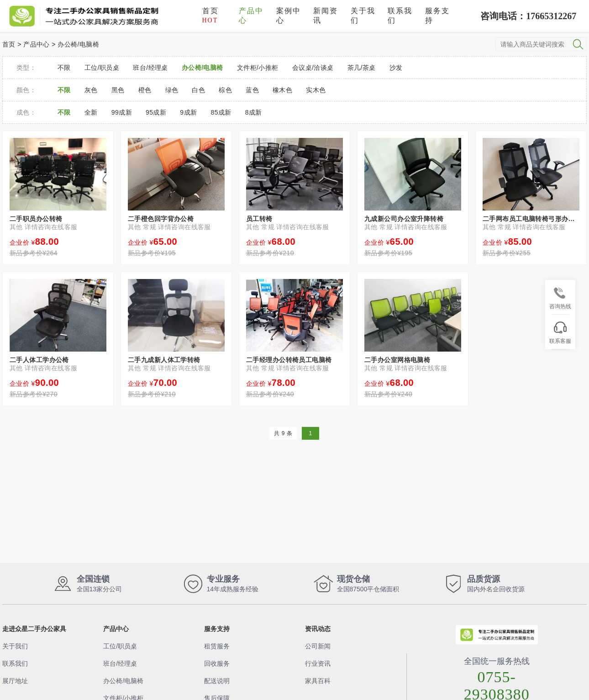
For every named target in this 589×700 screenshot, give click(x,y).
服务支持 (437, 16)
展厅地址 (15, 681)
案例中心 (289, 16)
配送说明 (217, 681)
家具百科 (318, 681)
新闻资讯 (326, 16)
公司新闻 (318, 646)
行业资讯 (318, 663)
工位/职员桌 (120, 646)
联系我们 (400, 16)
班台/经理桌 (120, 663)
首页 (210, 15)
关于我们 (363, 16)
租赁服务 (217, 646)
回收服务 (217, 663)
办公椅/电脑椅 (78, 44)
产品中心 (251, 16)
